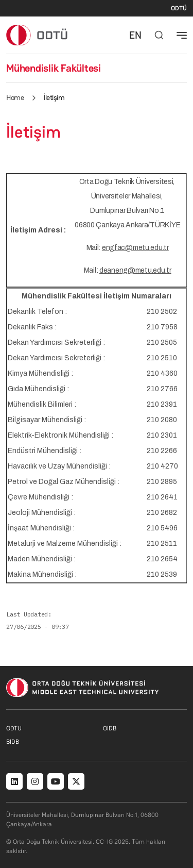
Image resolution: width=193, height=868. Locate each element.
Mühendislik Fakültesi (54, 68)
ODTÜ (179, 8)
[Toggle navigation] (182, 35)
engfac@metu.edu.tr (135, 248)
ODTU (14, 728)
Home (15, 97)
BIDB (13, 742)
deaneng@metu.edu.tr (135, 270)
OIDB (110, 728)
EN (135, 35)
